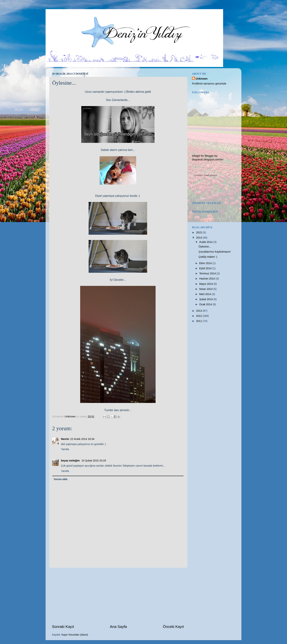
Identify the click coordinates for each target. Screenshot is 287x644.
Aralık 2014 (206, 242)
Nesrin (65, 439)
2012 (199, 316)
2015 (199, 232)
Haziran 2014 (208, 279)
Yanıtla (65, 449)
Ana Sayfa (118, 627)
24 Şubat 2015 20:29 (94, 461)
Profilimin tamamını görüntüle (209, 84)
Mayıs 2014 (206, 284)
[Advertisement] (118, 596)
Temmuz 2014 (208, 273)
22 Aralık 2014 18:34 (82, 439)
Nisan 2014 (206, 289)
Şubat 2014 (206, 299)
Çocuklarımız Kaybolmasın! (215, 252)
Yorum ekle (60, 479)
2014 (199, 238)
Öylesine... (205, 247)
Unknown (202, 79)
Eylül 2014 (206, 268)
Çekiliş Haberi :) (208, 257)
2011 (199, 321)
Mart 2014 (206, 294)
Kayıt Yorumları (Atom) (75, 635)
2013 (199, 311)
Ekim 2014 (206, 263)
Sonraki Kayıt (63, 627)
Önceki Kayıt (173, 627)
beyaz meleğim (71, 461)
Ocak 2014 (206, 304)
